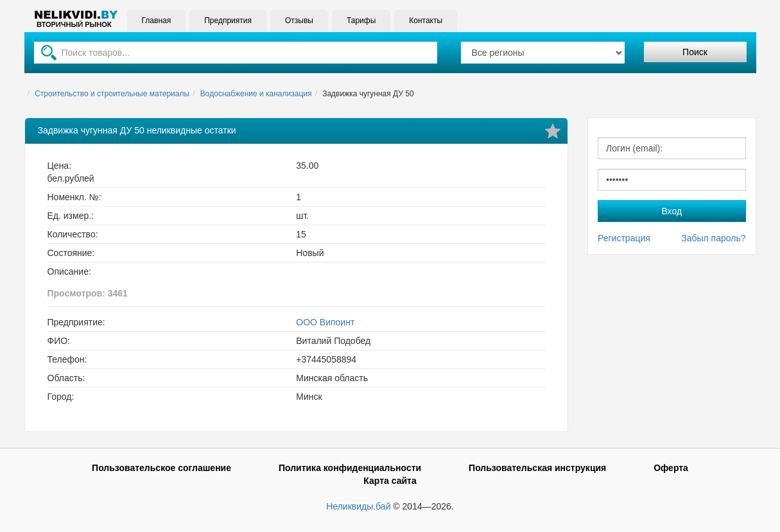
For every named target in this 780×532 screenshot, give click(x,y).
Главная (157, 21)
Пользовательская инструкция (537, 468)
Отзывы (299, 21)
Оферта (671, 468)
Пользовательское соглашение (161, 468)
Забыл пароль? (713, 238)
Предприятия (228, 21)
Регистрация (624, 238)
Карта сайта (390, 481)
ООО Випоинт (325, 322)
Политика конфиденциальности (350, 468)
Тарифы (361, 21)
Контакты (426, 21)
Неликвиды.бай (358, 506)
